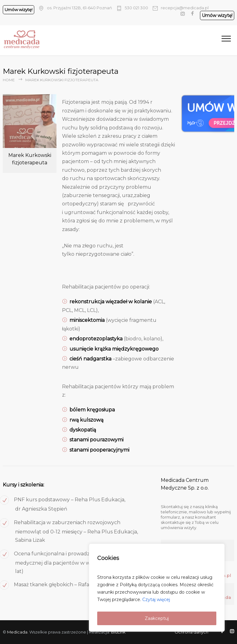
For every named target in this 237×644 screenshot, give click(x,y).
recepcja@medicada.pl (185, 8)
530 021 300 (136, 8)
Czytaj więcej (156, 600)
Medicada (17, 632)
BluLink (118, 632)
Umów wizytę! (19, 10)
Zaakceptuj (157, 618)
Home (9, 80)
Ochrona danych (191, 632)
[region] (157, 588)
